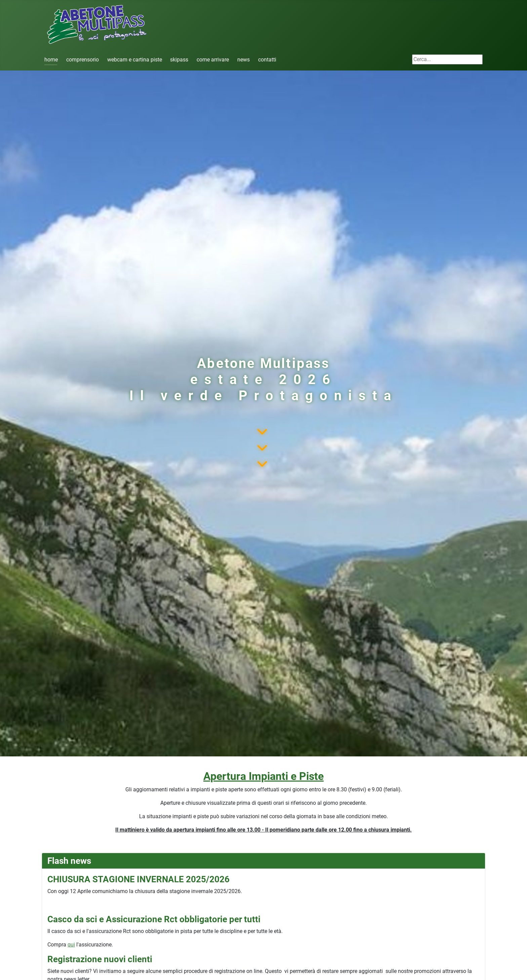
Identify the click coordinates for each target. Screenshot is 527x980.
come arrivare (213, 60)
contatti (267, 60)
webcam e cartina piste (135, 60)
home (51, 60)
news (244, 60)
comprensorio (83, 60)
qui (71, 945)
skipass (179, 60)
